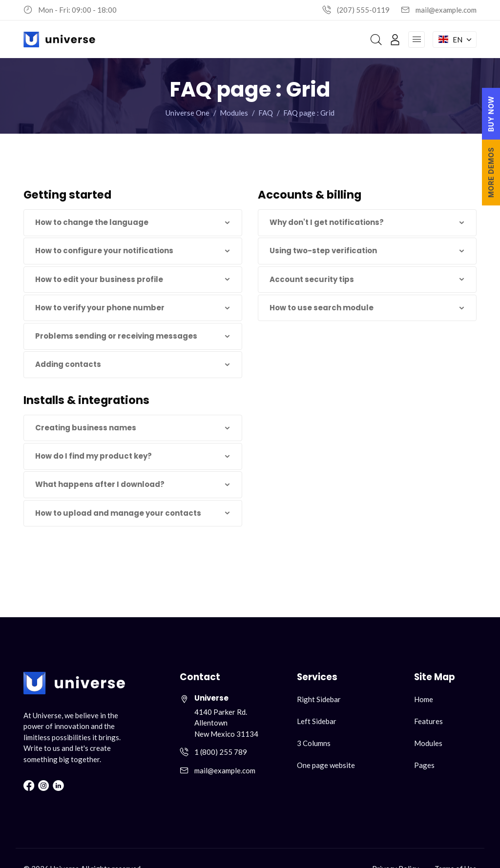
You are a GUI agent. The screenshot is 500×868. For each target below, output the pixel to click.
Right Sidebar (319, 699)
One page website (326, 765)
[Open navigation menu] (417, 40)
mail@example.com (446, 10)
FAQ (266, 113)
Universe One (187, 113)
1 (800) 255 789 (221, 752)
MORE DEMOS (491, 172)
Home (424, 699)
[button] (133, 223)
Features (428, 721)
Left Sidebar (317, 721)
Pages (424, 765)
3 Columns (314, 743)
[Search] (376, 40)
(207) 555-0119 (363, 10)
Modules (234, 113)
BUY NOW (491, 114)
